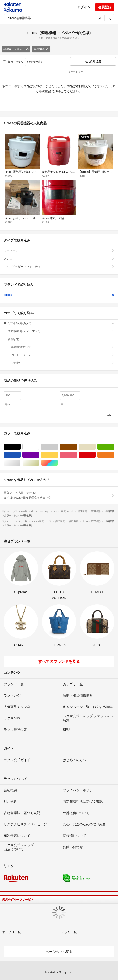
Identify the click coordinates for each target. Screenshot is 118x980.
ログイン (84, 7)
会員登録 (105, 7)
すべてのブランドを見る (59, 661)
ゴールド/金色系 (39, 463)
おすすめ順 (36, 62)
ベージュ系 (95, 447)
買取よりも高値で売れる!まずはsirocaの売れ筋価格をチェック (59, 495)
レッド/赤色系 (95, 455)
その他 (63, 363)
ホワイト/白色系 (39, 447)
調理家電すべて (63, 347)
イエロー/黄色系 (58, 455)
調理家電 (61, 339)
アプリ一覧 (69, 932)
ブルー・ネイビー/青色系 (20, 455)
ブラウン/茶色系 (77, 447)
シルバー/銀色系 (20, 463)
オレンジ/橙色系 (114, 455)
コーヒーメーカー (63, 355)
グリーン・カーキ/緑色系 (114, 447)
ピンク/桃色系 (77, 455)
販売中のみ (13, 62)
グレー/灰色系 (58, 447)
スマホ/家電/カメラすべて (61, 331)
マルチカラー (58, 463)
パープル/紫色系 (39, 455)
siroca (59, 295)
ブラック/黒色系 (20, 447)
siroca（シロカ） (16, 49)
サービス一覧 (12, 932)
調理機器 (41, 49)
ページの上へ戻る (59, 952)
